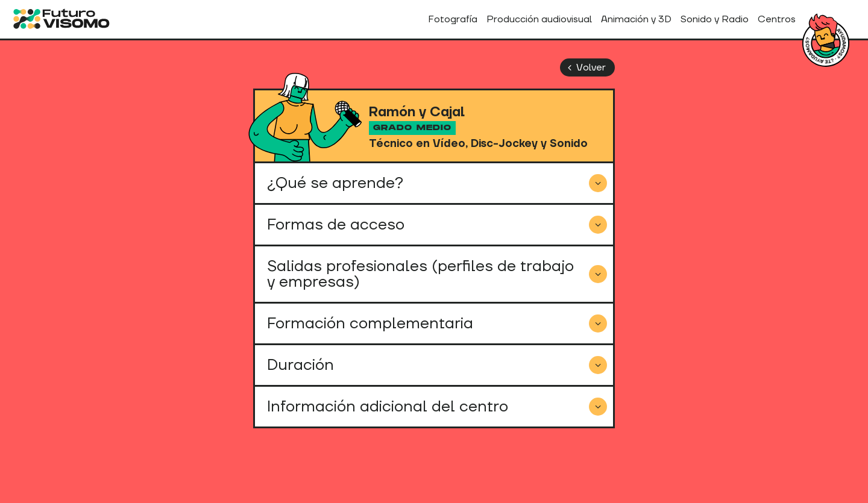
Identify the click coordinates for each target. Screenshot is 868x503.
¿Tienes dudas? (826, 43)
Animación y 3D (636, 19)
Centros (777, 19)
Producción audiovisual (539, 19)
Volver (584, 67)
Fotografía (453, 19)
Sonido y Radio (715, 19)
